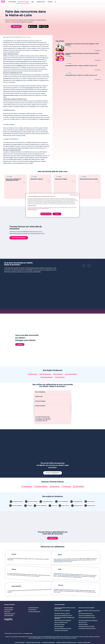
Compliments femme (16, 454)
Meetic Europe (29, 588)
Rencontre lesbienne (16, 458)
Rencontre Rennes (60, 325)
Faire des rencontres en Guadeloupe (63, 575)
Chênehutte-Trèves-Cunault (11, 95)
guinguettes (30, 88)
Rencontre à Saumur (40, 180)
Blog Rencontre (27, 439)
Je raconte (20, 296)
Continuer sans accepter (74, 195)
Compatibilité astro (76, 454)
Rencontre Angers (33, 322)
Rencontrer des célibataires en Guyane (63, 570)
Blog (33, 2)
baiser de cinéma (45, 119)
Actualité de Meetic (9, 564)
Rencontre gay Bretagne (47, 325)
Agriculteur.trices (77, 458)
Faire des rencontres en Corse (85, 568)
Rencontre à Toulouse (59, 579)
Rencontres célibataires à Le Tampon (63, 583)
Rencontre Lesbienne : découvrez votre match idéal (89, 565)
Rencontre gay (90, 454)
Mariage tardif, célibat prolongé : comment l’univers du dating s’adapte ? (82, 54)
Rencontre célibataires (41, 439)
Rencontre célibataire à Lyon (61, 577)
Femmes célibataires (40, 458)
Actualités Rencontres (33, 562)
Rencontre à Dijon (83, 577)
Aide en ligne (7, 566)
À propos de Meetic (9, 562)
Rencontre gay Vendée (45, 322)
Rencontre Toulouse (31, 454)
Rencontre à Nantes (83, 579)
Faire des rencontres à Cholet (90, 180)
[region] (52, 205)
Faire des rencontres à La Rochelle (86, 581)
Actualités (50, 2)
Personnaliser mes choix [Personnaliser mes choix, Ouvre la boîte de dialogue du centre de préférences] (46, 214)
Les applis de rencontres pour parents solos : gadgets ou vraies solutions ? (82, 44)
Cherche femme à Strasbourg (61, 585)
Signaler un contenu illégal (84, 597)
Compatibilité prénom (46, 454)
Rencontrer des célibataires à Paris (86, 570)
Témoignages (66, 439)
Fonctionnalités (12, 2)
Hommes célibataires (62, 454)
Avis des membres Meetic (34, 566)
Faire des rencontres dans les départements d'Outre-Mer (64, 572)
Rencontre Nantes (58, 322)
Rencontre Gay (55, 439)
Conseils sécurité (41, 2)
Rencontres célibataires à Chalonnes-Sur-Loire (15, 181)
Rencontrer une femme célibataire (86, 562)
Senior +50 (53, 458)
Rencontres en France (23, 2)
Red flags (28, 458)
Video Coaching (78, 439)
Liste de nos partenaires (32, 210)
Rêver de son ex (64, 458)
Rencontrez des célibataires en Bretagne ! (88, 575)
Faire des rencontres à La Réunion (62, 568)
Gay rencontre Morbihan (71, 322)
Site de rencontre (32, 564)
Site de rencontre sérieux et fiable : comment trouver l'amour (65, 562)
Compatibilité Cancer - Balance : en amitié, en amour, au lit (81, 75)
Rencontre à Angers (65, 180)
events (32, 161)
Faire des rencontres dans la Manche (87, 572)
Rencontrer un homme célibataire (62, 565)
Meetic (5, 37)
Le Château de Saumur (9, 110)
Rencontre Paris (90, 458)
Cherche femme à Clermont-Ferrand (87, 583)
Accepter (57, 214)
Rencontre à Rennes (59, 581)
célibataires (20, 65)
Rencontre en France (11, 37)
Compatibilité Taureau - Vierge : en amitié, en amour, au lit (81, 66)
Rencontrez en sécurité (9, 568)
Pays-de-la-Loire (20, 37)
